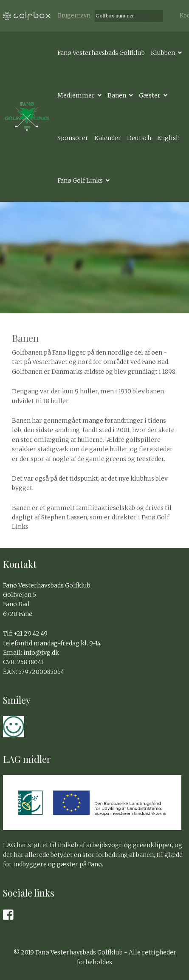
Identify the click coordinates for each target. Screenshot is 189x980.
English (168, 138)
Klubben (163, 53)
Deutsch (139, 138)
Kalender (108, 138)
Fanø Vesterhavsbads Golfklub (101, 53)
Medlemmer (76, 95)
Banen (117, 95)
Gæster (150, 95)
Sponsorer (73, 138)
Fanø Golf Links (80, 181)
